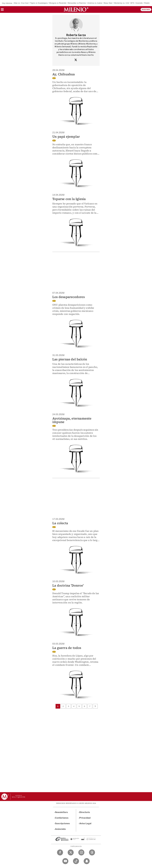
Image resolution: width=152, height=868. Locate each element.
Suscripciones (62, 823)
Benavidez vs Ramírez (77, 3)
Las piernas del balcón (70, 359)
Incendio (139, 3)
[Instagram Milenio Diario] (81, 852)
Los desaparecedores (69, 297)
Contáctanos (62, 818)
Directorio (85, 812)
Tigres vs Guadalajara (39, 3)
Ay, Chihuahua (64, 74)
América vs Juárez (95, 3)
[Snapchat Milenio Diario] (87, 861)
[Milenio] (76, 9)
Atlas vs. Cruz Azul (21, 3)
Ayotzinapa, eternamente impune (72, 420)
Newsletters (61, 812)
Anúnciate (60, 829)
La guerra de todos (67, 648)
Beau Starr (108, 3)
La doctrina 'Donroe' (68, 585)
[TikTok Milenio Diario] (76, 861)
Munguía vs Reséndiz (58, 3)
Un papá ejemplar (66, 137)
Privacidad (85, 818)
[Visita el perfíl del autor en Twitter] (76, 60)
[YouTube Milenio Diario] (65, 861)
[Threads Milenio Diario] (92, 852)
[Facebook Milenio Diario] (60, 852)
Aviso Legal (85, 823)
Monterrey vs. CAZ (122, 3)
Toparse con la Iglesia (69, 199)
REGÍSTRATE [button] (146, 10)
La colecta (60, 523)
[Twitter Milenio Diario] (71, 852)
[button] (2, 10)
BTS (133, 3)
